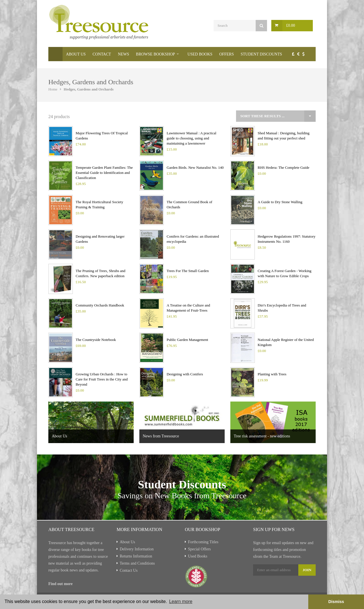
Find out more (60, 584)
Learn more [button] (181, 601)
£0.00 (291, 25)
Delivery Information (137, 549)
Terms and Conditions (137, 563)
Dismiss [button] (336, 602)
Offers (227, 54)
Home (55, 54)
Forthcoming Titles (203, 542)
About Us (76, 54)
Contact (102, 54)
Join (307, 570)
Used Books (200, 54)
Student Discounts (261, 54)
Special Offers (199, 549)
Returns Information (136, 556)
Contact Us (129, 570)
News (123, 54)
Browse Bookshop (155, 54)
